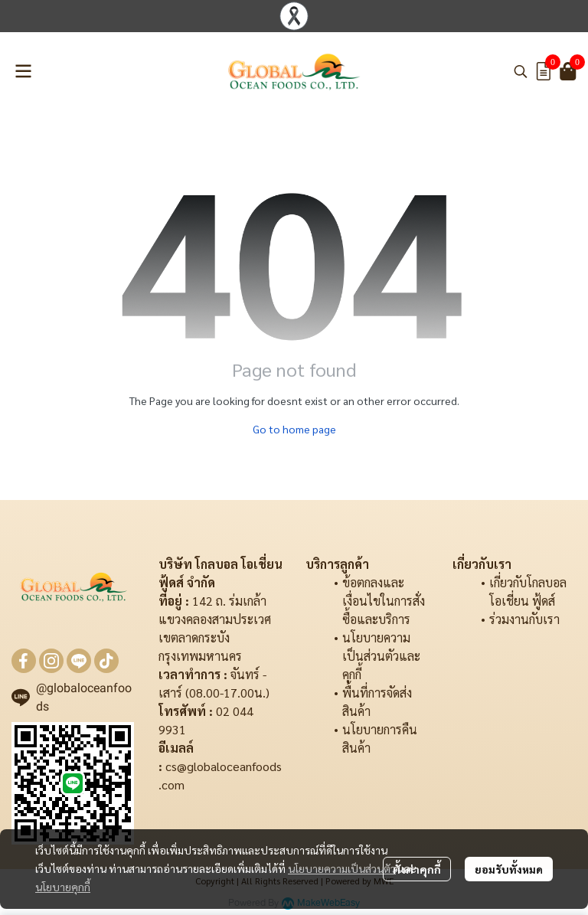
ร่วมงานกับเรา (524, 619)
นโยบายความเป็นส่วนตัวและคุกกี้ (381, 656)
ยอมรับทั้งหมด (509, 869)
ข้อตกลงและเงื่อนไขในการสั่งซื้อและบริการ (384, 601)
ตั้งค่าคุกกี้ (417, 869)
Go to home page (294, 429)
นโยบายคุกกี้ (63, 887)
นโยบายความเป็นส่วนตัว (342, 868)
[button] (521, 71)
